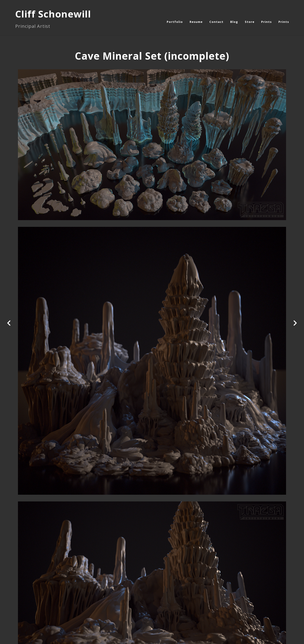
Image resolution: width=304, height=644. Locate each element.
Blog (234, 22)
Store (250, 22)
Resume (196, 22)
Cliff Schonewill (53, 14)
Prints (266, 22)
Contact (216, 22)
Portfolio (175, 22)
